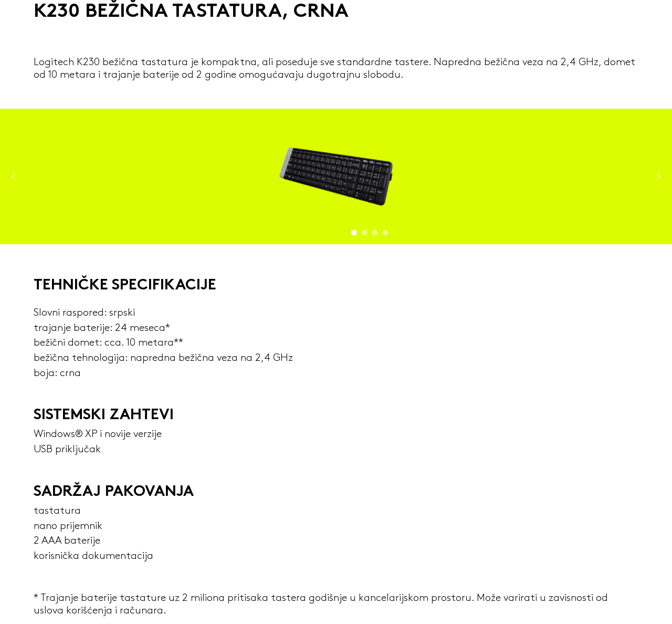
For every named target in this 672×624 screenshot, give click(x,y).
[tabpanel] (336, 176)
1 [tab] (354, 230)
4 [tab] (386, 230)
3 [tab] (375, 230)
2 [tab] (365, 230)
